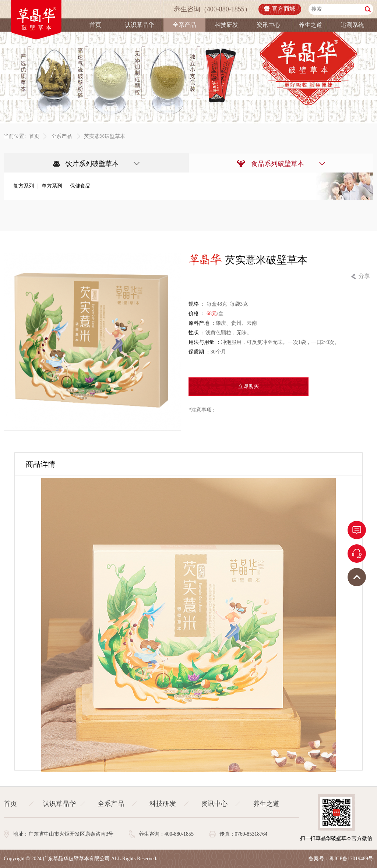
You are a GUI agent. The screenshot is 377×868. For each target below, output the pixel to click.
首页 (95, 25)
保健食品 (80, 186)
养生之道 (310, 25)
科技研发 (226, 25)
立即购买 (249, 387)
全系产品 (184, 25)
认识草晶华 (140, 25)
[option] (92, 342)
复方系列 (24, 186)
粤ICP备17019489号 (351, 859)
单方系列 (52, 186)
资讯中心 (268, 25)
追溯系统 (352, 25)
